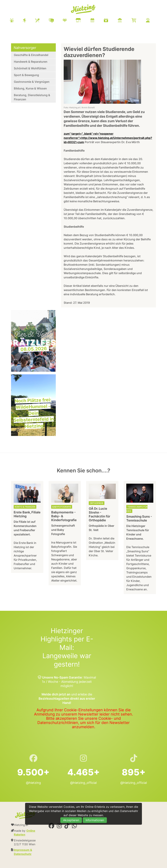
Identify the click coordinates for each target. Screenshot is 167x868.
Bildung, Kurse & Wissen (30, 88)
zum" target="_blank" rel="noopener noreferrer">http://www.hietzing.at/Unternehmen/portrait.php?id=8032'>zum (108, 138)
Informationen (95, 820)
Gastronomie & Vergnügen (32, 82)
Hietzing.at (83, 9)
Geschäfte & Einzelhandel (31, 55)
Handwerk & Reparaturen (31, 62)
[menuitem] (84, 21)
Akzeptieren (71, 820)
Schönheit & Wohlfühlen (30, 68)
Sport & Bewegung (26, 75)
